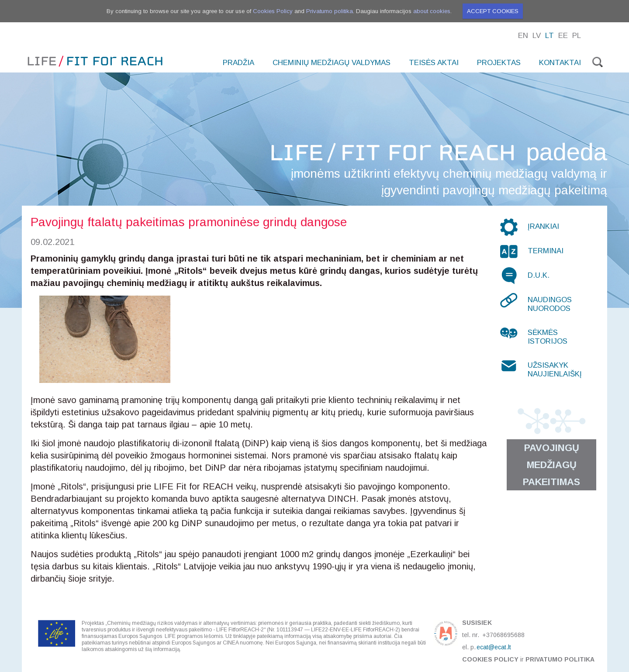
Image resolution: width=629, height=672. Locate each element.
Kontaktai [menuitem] (560, 63)
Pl (577, 36)
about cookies (432, 11)
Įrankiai (543, 226)
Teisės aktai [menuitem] (434, 63)
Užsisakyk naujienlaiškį (555, 370)
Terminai (546, 251)
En (523, 36)
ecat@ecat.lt (494, 647)
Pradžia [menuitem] (238, 63)
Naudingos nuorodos (550, 304)
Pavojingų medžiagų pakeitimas (551, 465)
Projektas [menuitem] (499, 63)
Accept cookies (493, 11)
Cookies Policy (273, 11)
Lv (537, 36)
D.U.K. (539, 275)
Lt (550, 36)
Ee (563, 36)
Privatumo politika (330, 11)
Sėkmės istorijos (548, 337)
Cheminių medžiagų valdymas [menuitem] (332, 63)
